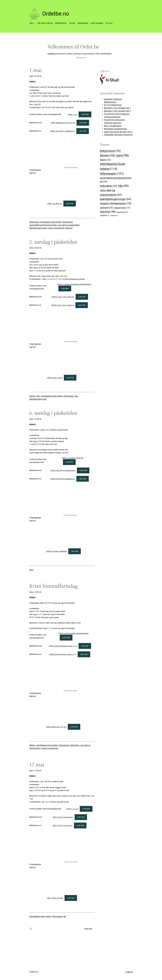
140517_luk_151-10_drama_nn (63, 826)
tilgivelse (69, 228)
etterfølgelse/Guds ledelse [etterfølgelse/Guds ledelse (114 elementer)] (113, 167)
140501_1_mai (72, 115)
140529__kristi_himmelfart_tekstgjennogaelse (73, 633)
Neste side (90, 929)
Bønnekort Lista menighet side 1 (117, 108)
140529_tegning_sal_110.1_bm (56, 727)
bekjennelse (34, 222)
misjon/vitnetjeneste (56, 228)
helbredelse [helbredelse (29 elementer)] (108, 186)
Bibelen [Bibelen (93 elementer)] (108, 156)
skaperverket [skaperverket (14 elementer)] (122, 208)
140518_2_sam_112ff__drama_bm (63, 297)
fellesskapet (68, 222)
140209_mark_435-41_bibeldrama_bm (63, 471)
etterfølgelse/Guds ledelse (51, 222)
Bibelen (32, 396)
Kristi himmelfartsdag (53, 586)
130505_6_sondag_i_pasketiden (56, 551)
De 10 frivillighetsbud (113, 105)
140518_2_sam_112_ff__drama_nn (63, 305)
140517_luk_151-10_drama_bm (63, 817)
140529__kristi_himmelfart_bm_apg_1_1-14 (63, 646)
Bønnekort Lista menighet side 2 (117, 111)
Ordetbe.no (56, 14)
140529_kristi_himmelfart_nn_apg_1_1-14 (63, 654)
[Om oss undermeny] (113, 23)
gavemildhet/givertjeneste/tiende (43, 225)
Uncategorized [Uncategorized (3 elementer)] (122, 212)
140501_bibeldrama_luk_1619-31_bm (63, 123)
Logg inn (129, 972)
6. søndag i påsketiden (53, 413)
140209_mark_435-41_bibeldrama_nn (63, 479)
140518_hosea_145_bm (55, 378)
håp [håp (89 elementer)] (123, 186)
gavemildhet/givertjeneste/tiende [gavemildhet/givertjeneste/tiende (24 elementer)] (116, 180)
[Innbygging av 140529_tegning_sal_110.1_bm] (70, 691)
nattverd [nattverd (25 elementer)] (107, 208)
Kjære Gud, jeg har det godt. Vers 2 (118, 132)
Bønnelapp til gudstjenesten (116, 129)
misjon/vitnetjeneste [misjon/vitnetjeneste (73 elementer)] (116, 204)
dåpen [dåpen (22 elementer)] (105, 160)
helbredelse (74, 745)
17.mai (37, 765)
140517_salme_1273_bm (55, 898)
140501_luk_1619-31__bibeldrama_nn (63, 131)
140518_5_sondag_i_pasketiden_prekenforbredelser (74, 284)
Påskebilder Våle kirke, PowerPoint (118, 135)
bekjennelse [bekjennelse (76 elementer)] (110, 151)
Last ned (83, 123)
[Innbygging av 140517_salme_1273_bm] (71, 862)
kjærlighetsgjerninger (38, 228)
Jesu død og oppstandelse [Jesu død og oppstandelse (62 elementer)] (111, 193)
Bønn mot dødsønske (113, 126)
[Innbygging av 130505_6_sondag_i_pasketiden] (70, 515)
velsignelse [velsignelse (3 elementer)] (105, 215)
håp (76, 396)
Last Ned (85, 114)
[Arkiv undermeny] (35, 23)
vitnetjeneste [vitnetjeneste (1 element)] (114, 215)
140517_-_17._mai (72, 809)
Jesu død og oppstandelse (68, 225)
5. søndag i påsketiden (53, 242)
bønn (38, 396)
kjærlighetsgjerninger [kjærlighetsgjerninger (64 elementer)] (116, 199)
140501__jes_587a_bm (54, 204)
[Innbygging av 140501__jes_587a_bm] (71, 167)
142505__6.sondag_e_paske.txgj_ (72, 458)
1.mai (35, 70)
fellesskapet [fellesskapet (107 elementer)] (112, 174)
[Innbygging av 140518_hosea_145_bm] (71, 342)
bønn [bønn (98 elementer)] (123, 156)
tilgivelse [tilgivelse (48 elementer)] (108, 212)
